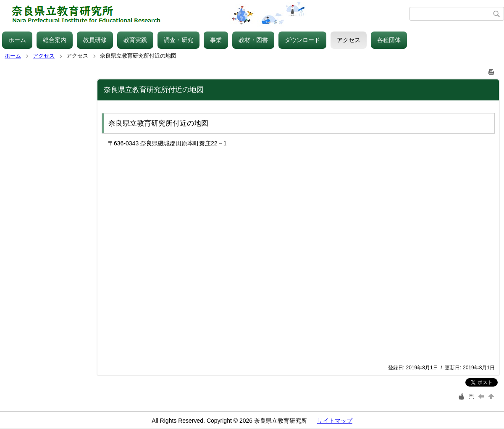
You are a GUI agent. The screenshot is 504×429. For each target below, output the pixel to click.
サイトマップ (335, 421)
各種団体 (389, 40)
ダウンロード (302, 40)
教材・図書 (253, 40)
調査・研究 (178, 40)
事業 (216, 40)
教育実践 (135, 40)
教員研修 (95, 40)
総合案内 (55, 40)
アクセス (349, 40)
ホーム (17, 40)
